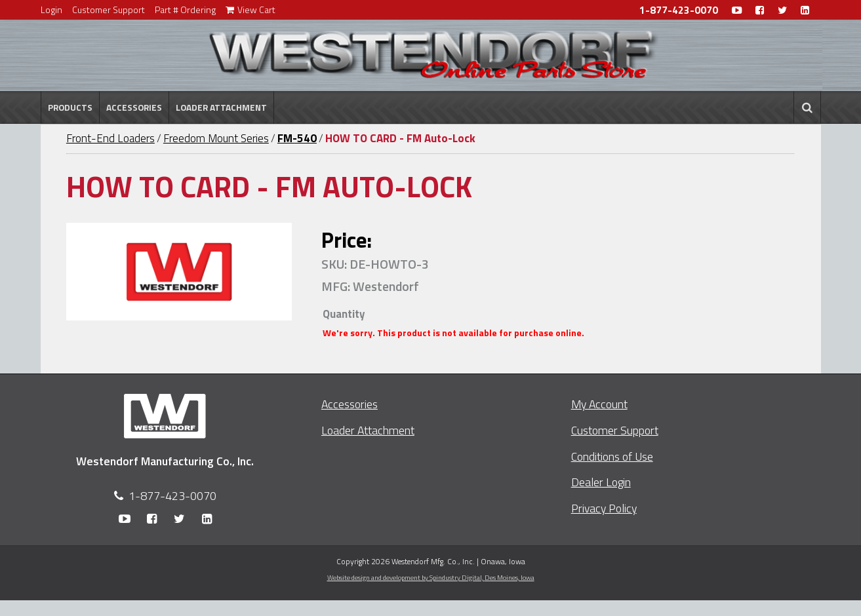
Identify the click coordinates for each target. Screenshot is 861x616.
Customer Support (109, 10)
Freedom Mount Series (216, 138)
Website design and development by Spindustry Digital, (431, 577)
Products (70, 107)
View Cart (250, 10)
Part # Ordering (185, 10)
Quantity (344, 314)
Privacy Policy (604, 508)
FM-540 (297, 138)
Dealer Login (601, 482)
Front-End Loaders (110, 138)
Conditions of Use (612, 456)
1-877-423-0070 (679, 10)
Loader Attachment (221, 107)
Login (51, 10)
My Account (599, 404)
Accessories (134, 107)
